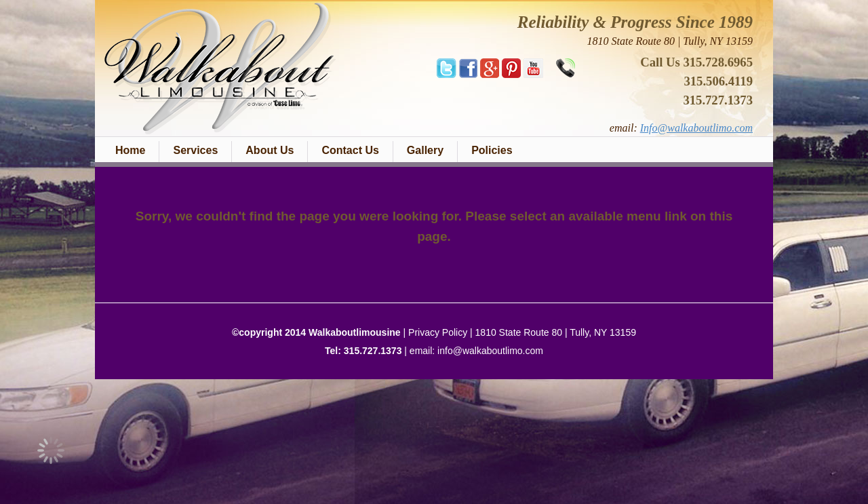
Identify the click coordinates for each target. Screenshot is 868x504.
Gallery (425, 150)
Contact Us (350, 150)
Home (130, 150)
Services (195, 150)
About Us (270, 150)
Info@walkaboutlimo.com (696, 128)
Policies (492, 150)
